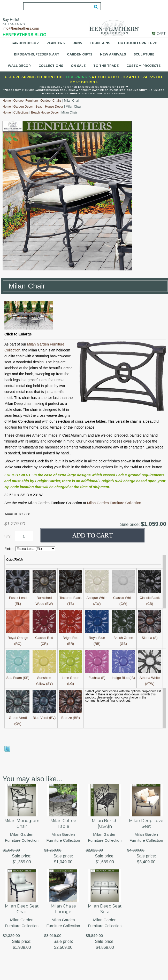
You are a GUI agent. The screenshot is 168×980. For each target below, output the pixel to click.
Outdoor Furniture (137, 43)
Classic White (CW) (123, 598)
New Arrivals (113, 54)
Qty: (8, 536)
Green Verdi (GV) (18, 718)
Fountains (100, 43)
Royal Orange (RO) (18, 638)
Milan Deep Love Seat (146, 824)
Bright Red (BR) (71, 638)
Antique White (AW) (97, 598)
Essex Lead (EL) (18, 598)
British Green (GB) (123, 638)
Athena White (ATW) (150, 678)
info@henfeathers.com (21, 28)
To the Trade (106, 66)
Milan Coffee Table (63, 824)
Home (7, 101)
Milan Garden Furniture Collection (114, 503)
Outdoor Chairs (51, 101)
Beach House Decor (49, 107)
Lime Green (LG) (71, 678)
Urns (77, 43)
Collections (51, 66)
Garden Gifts (80, 54)
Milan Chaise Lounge (63, 909)
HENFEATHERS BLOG (24, 35)
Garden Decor (25, 43)
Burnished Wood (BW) (44, 598)
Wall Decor (19, 66)
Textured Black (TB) (71, 598)
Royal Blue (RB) (97, 638)
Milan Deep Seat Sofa (105, 909)
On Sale (78, 66)
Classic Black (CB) (150, 598)
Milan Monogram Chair (22, 824)
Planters (56, 43)
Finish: (10, 549)
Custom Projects (143, 66)
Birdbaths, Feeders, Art (37, 54)
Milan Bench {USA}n (105, 824)
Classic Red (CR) (44, 638)
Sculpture (144, 54)
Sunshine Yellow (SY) (44, 678)
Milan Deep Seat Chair (22, 909)
